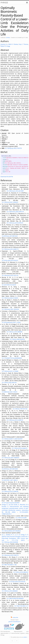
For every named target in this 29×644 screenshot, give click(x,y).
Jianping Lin (4, 44)
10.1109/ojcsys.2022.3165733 (13, 148)
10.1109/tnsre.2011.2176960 (10, 371)
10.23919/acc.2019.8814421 (10, 236)
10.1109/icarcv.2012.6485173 (10, 249)
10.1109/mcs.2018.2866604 (10, 591)
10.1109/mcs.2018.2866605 (14, 332)
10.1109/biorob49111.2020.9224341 (12, 439)
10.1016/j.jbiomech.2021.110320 (11, 322)
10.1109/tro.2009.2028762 (17, 339)
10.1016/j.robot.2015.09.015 (10, 260)
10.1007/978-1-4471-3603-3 (10, 480)
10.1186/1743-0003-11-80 (9, 565)
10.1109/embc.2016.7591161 (10, 275)
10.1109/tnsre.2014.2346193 (15, 420)
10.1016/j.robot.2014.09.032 (17, 582)
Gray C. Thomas (23, 44)
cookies (25, 637)
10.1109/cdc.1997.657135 (20, 409)
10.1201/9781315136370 (9, 285)
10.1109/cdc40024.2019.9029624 (11, 531)
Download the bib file (7, 177)
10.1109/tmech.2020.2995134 (15, 212)
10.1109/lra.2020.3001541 (9, 383)
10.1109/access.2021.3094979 (10, 458)
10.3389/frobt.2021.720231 (10, 392)
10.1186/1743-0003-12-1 (21, 606)
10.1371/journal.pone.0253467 (11, 503)
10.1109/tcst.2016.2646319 (20, 448)
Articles (8, 38)
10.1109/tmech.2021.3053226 (10, 309)
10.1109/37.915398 (21, 518)
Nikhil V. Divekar (13, 44)
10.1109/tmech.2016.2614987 (15, 191)
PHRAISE (4, 3)
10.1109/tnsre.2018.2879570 (15, 223)
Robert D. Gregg (5, 46)
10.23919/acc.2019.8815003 (10, 469)
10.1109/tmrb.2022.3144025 (10, 298)
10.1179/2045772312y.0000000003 (12, 358)
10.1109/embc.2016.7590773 (10, 555)
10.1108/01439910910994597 (15, 598)
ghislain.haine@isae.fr (14, 622)
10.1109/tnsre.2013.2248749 (10, 491)
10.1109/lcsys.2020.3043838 (10, 542)
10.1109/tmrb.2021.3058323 (10, 202)
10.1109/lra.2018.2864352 (21, 572)
